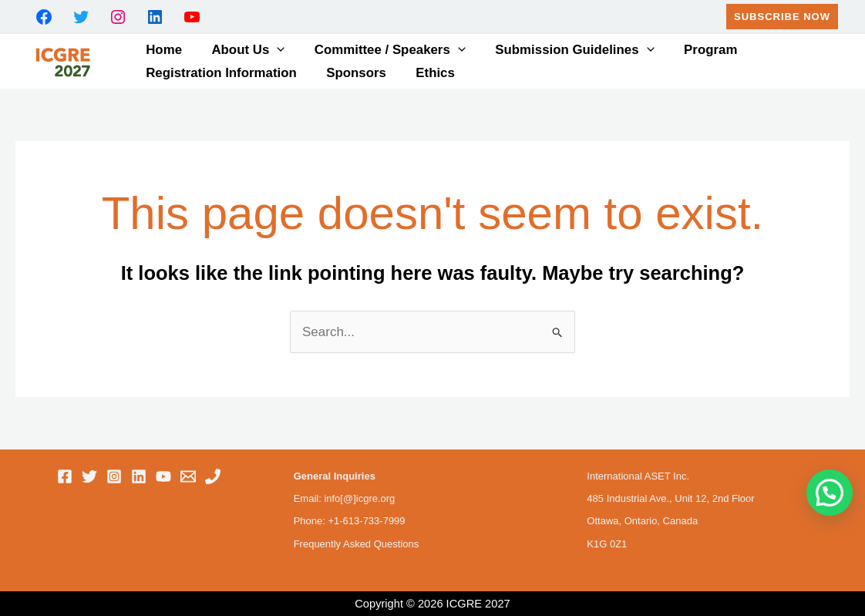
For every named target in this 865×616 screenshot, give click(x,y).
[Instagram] (114, 476)
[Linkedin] (139, 476)
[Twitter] (89, 476)
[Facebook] (65, 476)
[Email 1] (188, 476)
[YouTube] (163, 476)
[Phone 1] (213, 476)
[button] (782, 17)
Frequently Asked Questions (357, 544)
